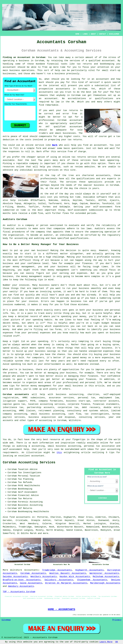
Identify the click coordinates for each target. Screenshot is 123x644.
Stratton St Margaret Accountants (66, 583)
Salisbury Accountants (59, 580)
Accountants (31, 570)
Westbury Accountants (44, 577)
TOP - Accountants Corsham (19, 592)
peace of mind (19, 136)
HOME (77, 34)
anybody (61, 95)
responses (14, 152)
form (38, 148)
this (59, 453)
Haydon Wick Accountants (75, 577)
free (70, 152)
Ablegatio (29, 204)
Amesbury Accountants (21, 586)
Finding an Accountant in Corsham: (25, 57)
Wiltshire (16, 570)
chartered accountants (96, 175)
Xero (67, 204)
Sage (75, 204)
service (94, 82)
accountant (108, 61)
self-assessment (103, 207)
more (46, 533)
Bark (55, 145)
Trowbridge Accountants (57, 570)
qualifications (104, 99)
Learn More (106, 642)
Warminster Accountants (104, 573)
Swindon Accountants (15, 577)
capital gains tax (14, 404)
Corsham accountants (16, 394)
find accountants (20, 517)
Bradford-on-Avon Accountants (22, 580)
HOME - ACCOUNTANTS (61, 609)
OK (117, 642)
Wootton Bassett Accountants (68, 573)
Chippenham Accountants (92, 580)
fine (40, 213)
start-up (115, 70)
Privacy (117, 620)
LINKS (85, 34)
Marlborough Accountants (105, 583)
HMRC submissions (34, 398)
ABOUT (93, 34)
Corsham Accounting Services (29, 462)
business (99, 185)
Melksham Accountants (106, 577)
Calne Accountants (31, 583)
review (79, 167)
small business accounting (48, 414)
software (102, 197)
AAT (48, 127)
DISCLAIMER (114, 34)
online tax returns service (79, 157)
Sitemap (6, 620)
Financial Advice (28, 495)
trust (68, 92)
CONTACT (102, 34)
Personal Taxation (29, 476)
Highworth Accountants (89, 570)
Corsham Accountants (33, 573)
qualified (75, 123)
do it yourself (102, 194)
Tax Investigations (30, 473)
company (34, 163)
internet (54, 86)
